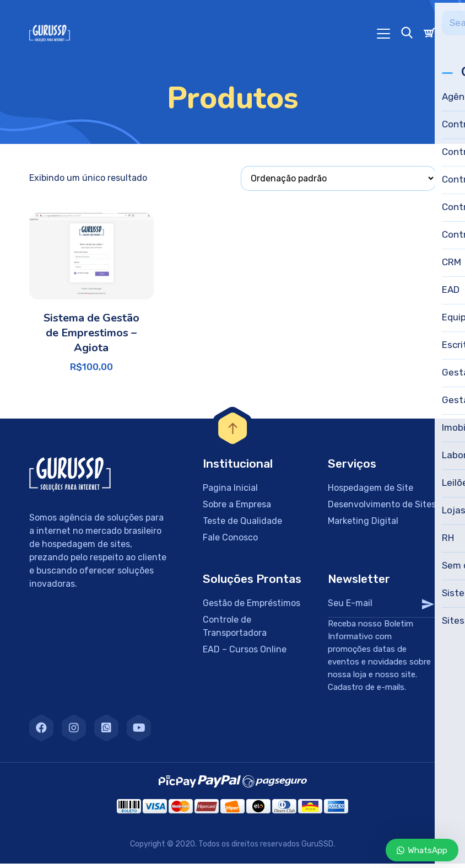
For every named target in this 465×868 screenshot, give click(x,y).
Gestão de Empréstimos (252, 607)
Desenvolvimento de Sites (382, 509)
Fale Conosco (230, 542)
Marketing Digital (363, 525)
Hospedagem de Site (371, 492)
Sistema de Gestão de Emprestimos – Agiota (91, 337)
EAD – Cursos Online (245, 654)
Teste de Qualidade (242, 525)
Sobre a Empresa (237, 509)
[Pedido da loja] (338, 183)
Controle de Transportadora (235, 631)
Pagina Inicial (230, 492)
